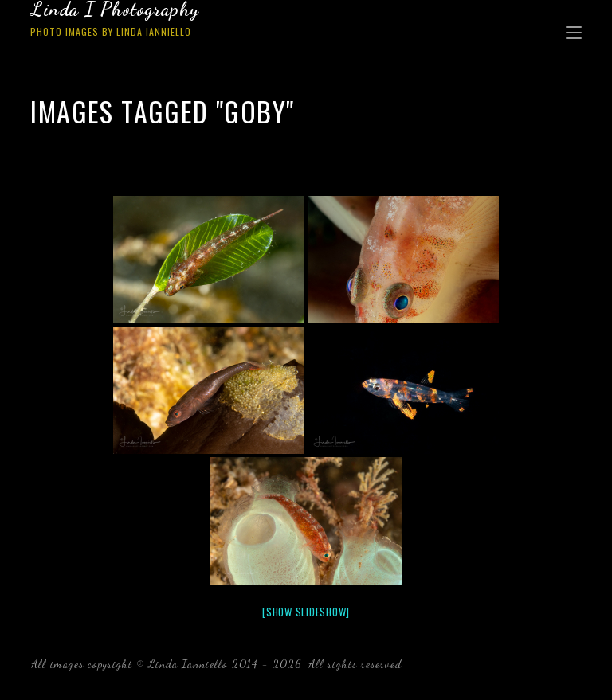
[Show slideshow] (306, 612)
